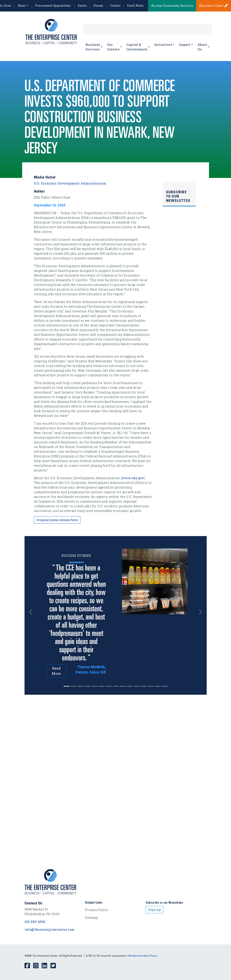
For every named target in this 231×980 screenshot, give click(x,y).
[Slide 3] (88, 686)
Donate (98, 5)
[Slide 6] (109, 686)
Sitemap (92, 918)
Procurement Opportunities (53, 5)
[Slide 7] (116, 686)
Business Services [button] (93, 47)
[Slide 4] (95, 686)
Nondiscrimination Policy (143, 956)
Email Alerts (135, 5)
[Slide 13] (158, 686)
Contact (115, 5)
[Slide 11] (144, 686)
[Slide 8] (123, 686)
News (22, 5)
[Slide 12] (151, 686)
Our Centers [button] (113, 47)
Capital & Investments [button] (137, 47)
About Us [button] (202, 47)
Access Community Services (172, 6)
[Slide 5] (102, 686)
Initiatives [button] (163, 45)
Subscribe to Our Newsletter (178, 196)
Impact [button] (185, 45)
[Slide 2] (81, 686)
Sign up (155, 910)
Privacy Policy (96, 910)
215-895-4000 (35, 922)
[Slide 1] (74, 686)
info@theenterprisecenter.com (50, 929)
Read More (56, 671)
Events (82, 5)
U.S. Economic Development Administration (70, 183)
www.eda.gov (133, 478)
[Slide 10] (137, 686)
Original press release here (57, 520)
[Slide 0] (67, 686)
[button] (32, 612)
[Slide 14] (165, 686)
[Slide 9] (130, 686)
